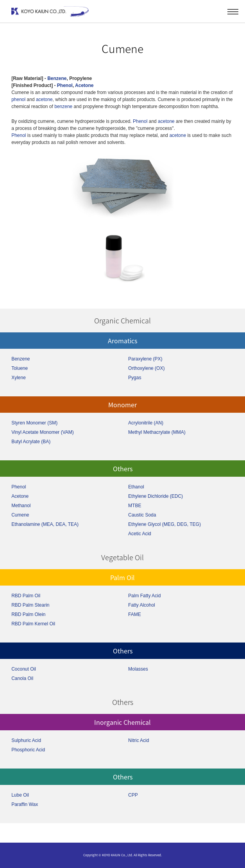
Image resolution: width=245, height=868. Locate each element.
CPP (133, 795)
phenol (18, 99)
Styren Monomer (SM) (34, 423)
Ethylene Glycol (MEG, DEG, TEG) (165, 524)
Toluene (20, 368)
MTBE (135, 506)
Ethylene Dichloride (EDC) (156, 496)
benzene (63, 107)
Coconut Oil (24, 669)
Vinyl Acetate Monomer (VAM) (43, 432)
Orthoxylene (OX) (146, 368)
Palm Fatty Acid (144, 596)
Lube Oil (20, 795)
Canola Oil (22, 678)
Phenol (65, 85)
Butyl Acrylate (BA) (31, 442)
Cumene (20, 515)
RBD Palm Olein (28, 614)
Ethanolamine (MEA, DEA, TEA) (45, 524)
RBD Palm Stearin (30, 605)
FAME (135, 614)
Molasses (138, 669)
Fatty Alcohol (142, 605)
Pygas (135, 378)
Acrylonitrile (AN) (146, 423)
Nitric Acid (139, 740)
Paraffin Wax (25, 804)
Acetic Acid (140, 534)
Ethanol (136, 487)
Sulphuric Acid (26, 740)
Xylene (19, 378)
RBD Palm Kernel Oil (33, 624)
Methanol (21, 506)
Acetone (84, 85)
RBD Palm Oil (26, 596)
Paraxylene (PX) (145, 359)
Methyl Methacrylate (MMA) (157, 432)
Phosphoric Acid (28, 750)
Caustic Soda (142, 515)
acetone (44, 99)
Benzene (57, 78)
